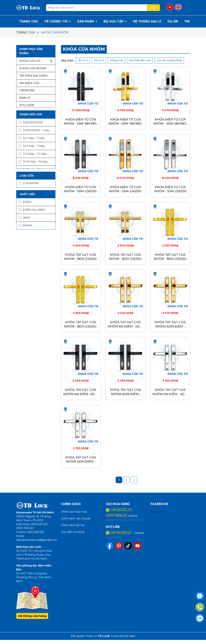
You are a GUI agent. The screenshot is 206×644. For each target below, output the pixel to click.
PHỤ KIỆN (27, 105)
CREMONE (27, 90)
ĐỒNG (25, 202)
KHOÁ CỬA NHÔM (33, 68)
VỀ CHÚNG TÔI (57, 21)
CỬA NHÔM (28, 183)
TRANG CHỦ (29, 21)
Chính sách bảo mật (74, 512)
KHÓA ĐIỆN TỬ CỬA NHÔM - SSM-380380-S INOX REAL (170, 122)
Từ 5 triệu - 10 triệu (32, 154)
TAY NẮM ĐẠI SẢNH (33, 76)
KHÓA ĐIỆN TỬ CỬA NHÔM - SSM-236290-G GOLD (125, 189)
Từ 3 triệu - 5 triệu (32, 146)
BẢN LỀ (25, 98)
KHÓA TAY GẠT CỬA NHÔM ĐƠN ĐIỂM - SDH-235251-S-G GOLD (170, 325)
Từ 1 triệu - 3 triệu (32, 138)
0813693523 (121, 510)
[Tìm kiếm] (153, 8)
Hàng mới (116, 60)
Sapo (132, 636)
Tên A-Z (83, 60)
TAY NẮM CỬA (29, 83)
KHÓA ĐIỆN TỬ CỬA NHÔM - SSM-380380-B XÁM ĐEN (81, 122)
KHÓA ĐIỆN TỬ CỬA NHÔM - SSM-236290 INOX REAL (170, 189)
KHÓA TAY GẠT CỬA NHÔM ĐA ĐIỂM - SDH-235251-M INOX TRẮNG (170, 392)
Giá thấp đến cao (140, 60)
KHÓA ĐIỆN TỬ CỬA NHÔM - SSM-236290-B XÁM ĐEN (81, 189)
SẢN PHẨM (86, 21)
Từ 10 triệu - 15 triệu (33, 162)
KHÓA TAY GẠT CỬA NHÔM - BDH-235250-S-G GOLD (125, 257)
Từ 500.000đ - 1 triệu (34, 130)
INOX (24, 218)
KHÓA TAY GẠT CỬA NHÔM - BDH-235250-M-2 (81, 325)
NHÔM (25, 226)
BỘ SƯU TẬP (114, 21)
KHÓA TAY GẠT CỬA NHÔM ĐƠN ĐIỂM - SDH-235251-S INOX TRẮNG (81, 460)
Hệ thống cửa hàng (32, 616)
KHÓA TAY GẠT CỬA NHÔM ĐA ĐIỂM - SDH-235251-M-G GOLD (125, 325)
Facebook (157, 512)
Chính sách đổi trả (73, 525)
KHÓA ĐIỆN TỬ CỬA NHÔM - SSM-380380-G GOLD (125, 122)
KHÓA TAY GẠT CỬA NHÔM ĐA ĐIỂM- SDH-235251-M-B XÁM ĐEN (81, 392)
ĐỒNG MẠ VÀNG (32, 210)
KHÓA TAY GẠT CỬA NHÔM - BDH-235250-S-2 (170, 257)
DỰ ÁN (173, 21)
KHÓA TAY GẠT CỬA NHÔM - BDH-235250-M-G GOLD (81, 257)
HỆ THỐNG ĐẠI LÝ (147, 21)
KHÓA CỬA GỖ (30, 61)
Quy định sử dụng (73, 532)
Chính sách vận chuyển (76, 518)
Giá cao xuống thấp (169, 60)
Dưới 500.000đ (30, 122)
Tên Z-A (99, 60)
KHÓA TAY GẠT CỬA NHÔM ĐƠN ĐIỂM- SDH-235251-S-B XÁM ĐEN (125, 392)
